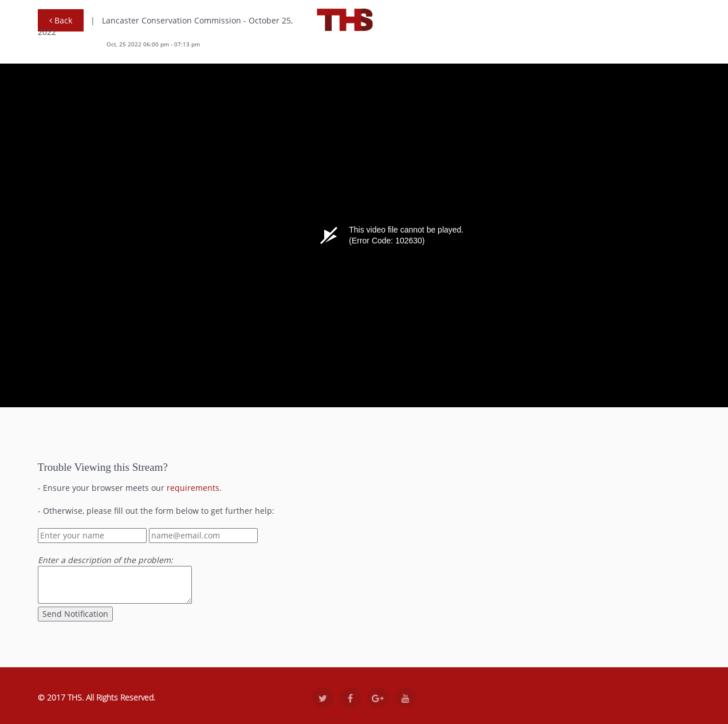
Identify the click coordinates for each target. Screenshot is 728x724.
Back (61, 20)
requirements (193, 488)
